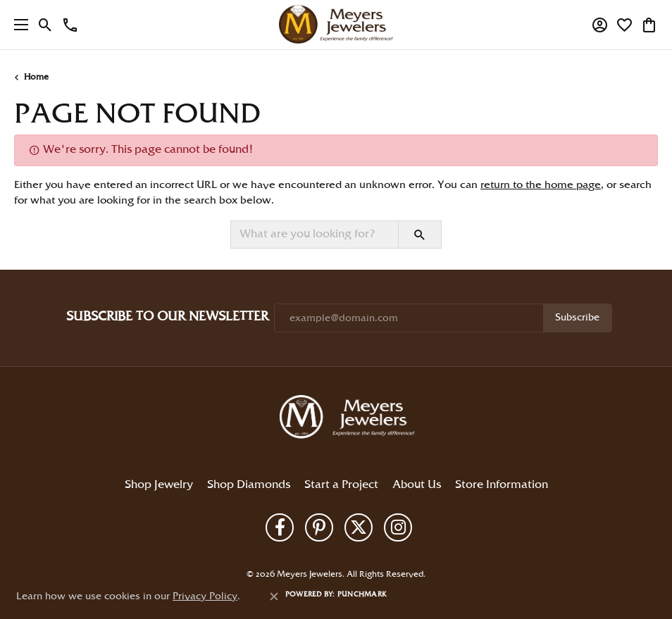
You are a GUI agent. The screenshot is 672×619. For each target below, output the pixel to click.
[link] (70, 25)
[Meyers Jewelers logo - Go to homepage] (336, 25)
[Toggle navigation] (18, 25)
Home (36, 77)
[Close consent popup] (274, 596)
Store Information (502, 485)
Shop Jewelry (159, 485)
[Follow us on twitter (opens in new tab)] (359, 527)
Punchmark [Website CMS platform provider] (362, 594)
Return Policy (241, 551)
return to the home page (541, 185)
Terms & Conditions (342, 551)
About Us (417, 485)
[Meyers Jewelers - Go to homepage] (350, 419)
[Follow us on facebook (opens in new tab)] (280, 527)
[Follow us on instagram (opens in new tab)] (398, 527)
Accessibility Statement (415, 551)
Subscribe (577, 318)
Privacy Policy (286, 551)
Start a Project (341, 485)
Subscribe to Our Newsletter (167, 317)
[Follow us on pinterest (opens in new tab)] (319, 527)
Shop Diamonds (249, 485)
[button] (45, 25)
